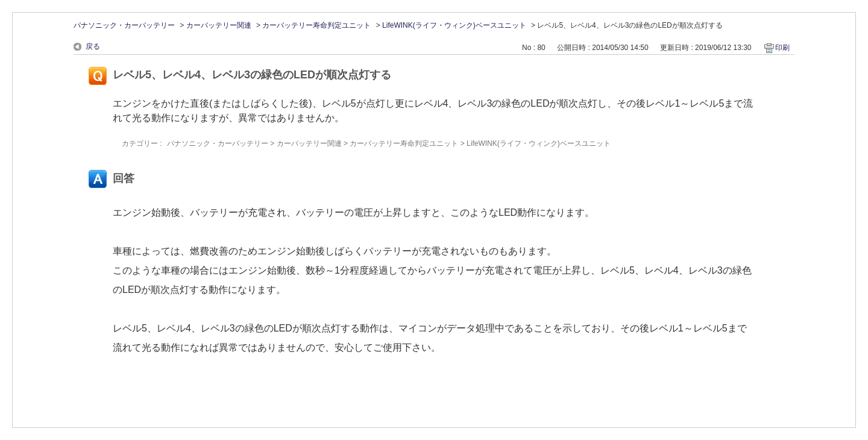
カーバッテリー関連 (219, 25)
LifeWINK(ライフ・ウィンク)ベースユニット (454, 25)
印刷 (782, 48)
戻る (93, 46)
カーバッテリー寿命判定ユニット (316, 25)
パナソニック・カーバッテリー (124, 25)
